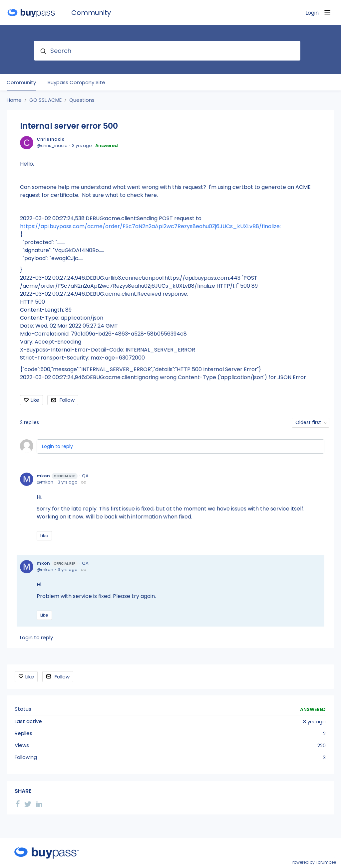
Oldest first (308, 422)
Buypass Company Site (76, 83)
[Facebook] (18, 804)
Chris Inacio (51, 139)
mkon (57, 476)
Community (91, 13)
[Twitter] (28, 804)
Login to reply (57, 446)
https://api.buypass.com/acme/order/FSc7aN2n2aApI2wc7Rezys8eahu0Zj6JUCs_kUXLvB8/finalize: (150, 226)
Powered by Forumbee (314, 863)
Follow (67, 400)
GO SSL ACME (45, 100)
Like (35, 400)
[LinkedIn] (39, 804)
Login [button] (312, 13)
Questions (82, 100)
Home (14, 100)
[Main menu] (327, 13)
